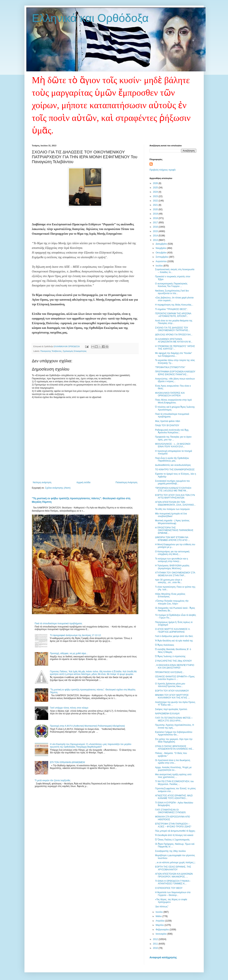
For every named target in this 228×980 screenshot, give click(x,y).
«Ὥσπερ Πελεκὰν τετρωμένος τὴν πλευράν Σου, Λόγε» (172, 602)
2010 (156, 948)
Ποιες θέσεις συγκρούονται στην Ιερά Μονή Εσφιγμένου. (173, 401)
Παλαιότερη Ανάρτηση (127, 482)
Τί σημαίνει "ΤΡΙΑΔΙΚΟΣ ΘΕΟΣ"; (171, 309)
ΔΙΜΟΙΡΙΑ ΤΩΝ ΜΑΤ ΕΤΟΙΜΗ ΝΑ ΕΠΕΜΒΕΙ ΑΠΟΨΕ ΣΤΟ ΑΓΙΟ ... (172, 539)
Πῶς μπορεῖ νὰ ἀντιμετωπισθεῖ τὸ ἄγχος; (175, 831)
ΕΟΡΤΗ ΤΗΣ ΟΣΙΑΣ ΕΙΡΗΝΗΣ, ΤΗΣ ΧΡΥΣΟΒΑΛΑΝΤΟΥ (173, 868)
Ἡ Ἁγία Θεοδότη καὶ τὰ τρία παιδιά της (174, 641)
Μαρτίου (160, 925)
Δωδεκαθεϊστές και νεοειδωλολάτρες (173, 465)
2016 (156, 227)
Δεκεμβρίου (162, 244)
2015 (156, 231)
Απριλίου (160, 921)
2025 (156, 188)
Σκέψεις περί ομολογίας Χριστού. (171, 709)
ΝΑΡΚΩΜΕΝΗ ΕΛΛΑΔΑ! (167, 714)
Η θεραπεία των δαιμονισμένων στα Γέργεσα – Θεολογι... (173, 894)
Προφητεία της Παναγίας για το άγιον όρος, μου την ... (173, 438)
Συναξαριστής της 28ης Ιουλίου (170, 851)
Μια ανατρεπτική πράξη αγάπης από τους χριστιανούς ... (173, 776)
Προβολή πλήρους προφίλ (163, 170)
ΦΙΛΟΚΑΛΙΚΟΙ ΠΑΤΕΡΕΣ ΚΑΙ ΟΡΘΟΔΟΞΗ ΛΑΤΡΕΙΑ (170, 394)
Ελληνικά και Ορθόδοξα (90, 18)
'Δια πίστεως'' (162, 907)
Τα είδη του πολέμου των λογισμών (172, 509)
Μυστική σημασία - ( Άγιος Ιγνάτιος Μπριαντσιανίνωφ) (172, 522)
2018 (156, 218)
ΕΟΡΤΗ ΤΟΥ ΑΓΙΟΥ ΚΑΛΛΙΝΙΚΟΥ (172, 691)
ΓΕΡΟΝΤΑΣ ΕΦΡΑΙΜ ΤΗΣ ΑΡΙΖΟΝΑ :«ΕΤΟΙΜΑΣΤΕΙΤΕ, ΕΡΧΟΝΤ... (173, 315)
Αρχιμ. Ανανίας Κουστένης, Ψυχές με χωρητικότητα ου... (173, 769)
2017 (156, 223)
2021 (156, 205)
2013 (156, 240)
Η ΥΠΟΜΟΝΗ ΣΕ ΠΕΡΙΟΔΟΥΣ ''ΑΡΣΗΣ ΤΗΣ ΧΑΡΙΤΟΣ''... (175, 348)
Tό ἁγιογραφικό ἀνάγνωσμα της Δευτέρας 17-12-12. (76, 635)
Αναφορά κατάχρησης (163, 957)
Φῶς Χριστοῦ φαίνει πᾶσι (167, 421)
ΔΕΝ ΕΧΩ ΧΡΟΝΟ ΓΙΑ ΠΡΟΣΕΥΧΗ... (174, 335)
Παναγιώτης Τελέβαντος (51, 351)
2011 (156, 944)
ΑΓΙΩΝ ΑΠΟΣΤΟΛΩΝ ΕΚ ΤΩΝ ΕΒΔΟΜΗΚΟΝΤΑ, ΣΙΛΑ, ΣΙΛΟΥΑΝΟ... (175, 503)
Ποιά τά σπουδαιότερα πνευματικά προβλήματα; (59, 624)
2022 (156, 201)
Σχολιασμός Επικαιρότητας (75, 351)
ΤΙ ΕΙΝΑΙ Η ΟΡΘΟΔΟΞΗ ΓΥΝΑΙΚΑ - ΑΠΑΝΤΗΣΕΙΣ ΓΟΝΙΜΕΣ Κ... (173, 882)
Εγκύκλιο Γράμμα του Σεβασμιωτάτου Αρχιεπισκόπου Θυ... (174, 733)
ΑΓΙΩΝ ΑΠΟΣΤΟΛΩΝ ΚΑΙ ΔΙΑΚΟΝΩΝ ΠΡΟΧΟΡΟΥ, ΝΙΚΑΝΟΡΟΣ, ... (174, 875)
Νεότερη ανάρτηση (42, 482)
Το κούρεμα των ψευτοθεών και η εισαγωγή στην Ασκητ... (171, 560)
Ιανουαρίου (161, 934)
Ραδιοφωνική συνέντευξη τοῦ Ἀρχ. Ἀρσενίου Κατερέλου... (172, 431)
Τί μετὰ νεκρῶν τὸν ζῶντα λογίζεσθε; (53, 780)
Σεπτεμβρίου (162, 257)
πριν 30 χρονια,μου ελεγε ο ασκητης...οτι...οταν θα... (168, 581)
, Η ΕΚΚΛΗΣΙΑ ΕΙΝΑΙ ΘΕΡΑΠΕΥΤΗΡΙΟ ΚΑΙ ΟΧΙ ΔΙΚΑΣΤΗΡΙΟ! (175, 666)
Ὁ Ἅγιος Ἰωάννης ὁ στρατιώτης (170, 656)
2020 (156, 209)
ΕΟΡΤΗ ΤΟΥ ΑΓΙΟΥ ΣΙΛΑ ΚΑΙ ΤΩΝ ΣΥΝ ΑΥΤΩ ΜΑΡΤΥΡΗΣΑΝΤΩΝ (175, 496)
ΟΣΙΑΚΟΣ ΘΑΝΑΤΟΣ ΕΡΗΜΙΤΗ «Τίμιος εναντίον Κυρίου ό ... (175, 678)
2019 (156, 214)
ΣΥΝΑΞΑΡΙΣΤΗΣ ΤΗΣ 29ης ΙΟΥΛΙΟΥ (173, 661)
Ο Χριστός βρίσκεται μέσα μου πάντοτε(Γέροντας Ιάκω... (170, 685)
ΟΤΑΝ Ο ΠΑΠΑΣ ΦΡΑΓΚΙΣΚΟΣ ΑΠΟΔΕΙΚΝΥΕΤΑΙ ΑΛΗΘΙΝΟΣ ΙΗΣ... (175, 748)
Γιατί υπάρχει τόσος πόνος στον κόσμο (69, 708)
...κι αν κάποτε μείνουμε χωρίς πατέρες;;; (175, 862)
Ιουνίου (159, 912)
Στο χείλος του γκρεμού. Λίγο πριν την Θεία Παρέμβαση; (174, 740)
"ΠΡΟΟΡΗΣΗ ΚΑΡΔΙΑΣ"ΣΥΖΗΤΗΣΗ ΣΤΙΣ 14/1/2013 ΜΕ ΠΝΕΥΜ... (173, 489)
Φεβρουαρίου (163, 930)
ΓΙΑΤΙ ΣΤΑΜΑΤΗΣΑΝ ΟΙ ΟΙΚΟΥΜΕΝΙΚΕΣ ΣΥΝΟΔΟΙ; (170, 811)
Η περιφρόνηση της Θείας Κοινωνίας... (174, 305)
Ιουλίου (159, 266)
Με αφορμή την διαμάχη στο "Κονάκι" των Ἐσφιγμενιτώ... (173, 354)
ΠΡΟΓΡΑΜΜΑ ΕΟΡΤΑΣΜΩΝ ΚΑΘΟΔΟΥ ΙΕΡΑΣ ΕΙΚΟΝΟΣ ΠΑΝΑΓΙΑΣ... (175, 373)
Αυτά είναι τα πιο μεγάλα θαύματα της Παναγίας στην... (174, 322)
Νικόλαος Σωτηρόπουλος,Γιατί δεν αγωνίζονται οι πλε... (172, 292)
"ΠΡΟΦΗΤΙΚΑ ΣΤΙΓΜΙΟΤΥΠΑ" (170, 367)
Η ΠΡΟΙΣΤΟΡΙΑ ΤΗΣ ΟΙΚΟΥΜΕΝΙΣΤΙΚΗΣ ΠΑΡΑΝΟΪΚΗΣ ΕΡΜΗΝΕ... (174, 530)
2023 (156, 196)
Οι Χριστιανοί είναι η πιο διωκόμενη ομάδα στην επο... (172, 762)
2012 (156, 939)
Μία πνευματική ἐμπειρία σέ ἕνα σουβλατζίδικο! (171, 515)
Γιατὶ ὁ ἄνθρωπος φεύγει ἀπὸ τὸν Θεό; (174, 636)
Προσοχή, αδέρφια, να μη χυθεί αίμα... (69, 653)
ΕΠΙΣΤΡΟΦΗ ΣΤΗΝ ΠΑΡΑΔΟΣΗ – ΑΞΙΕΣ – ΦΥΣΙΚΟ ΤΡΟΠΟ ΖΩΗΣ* (173, 825)
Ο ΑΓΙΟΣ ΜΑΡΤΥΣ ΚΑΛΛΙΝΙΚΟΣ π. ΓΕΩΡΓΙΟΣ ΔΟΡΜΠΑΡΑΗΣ (173, 630)
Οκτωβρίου (161, 253)
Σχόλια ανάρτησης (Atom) (58, 488)
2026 (156, 183)
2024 (156, 192)
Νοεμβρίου (161, 248)
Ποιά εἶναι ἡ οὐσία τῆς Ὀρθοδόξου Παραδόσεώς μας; (172, 459)
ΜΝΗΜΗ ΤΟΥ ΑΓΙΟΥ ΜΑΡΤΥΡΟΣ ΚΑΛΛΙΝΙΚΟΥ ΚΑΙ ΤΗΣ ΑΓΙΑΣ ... (172, 696)
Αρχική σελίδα (83, 482)
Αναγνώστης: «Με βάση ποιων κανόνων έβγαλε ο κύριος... (175, 380)
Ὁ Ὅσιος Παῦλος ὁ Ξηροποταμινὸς (172, 840)
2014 (156, 236)
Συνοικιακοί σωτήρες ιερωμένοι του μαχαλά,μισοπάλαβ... (172, 482)
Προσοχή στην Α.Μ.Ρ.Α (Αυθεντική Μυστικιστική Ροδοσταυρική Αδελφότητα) (87, 726)
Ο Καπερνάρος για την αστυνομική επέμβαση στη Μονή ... (172, 553)
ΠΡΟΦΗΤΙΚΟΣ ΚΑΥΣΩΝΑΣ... (170, 672)
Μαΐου (159, 916)
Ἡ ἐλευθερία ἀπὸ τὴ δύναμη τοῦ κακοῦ (174, 835)
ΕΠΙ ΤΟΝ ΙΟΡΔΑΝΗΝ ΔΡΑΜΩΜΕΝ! (67, 762)
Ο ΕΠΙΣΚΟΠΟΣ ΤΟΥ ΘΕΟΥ (169, 888)
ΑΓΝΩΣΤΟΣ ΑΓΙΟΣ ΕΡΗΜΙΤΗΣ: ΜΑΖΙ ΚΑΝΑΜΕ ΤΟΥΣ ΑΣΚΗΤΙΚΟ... (174, 797)
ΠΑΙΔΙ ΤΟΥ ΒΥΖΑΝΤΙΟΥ (167, 425)
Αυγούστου (161, 261)
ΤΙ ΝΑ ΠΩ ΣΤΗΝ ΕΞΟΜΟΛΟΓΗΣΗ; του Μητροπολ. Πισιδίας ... (174, 783)
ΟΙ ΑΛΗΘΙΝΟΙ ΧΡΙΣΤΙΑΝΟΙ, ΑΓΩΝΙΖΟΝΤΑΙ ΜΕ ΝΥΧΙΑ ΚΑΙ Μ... (174, 340)
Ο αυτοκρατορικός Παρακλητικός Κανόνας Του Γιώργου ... (171, 285)
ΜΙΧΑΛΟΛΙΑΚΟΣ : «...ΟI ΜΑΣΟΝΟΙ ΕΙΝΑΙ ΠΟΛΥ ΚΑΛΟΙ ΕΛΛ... (173, 445)
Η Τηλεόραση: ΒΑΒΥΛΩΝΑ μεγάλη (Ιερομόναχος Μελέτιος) (172, 567)
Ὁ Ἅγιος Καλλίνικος (165, 645)
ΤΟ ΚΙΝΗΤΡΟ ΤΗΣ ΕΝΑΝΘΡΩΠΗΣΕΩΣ (175, 470)
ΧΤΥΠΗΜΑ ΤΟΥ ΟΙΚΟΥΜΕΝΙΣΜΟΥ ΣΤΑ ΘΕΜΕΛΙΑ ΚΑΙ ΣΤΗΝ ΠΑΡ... (175, 574)
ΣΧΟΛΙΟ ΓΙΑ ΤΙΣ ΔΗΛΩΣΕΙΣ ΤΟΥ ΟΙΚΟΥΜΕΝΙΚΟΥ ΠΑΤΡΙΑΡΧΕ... (172, 329)
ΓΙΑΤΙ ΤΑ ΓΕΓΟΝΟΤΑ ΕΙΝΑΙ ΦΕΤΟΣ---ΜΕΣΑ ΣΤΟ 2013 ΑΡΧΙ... (174, 719)
